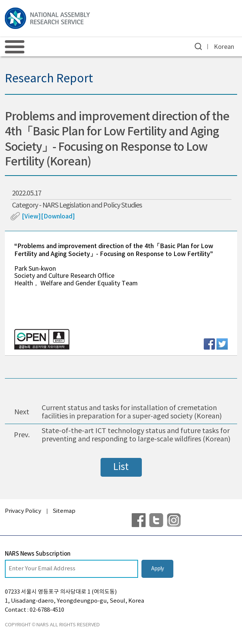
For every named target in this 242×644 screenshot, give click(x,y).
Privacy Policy (23, 511)
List (121, 467)
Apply (157, 569)
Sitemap (64, 511)
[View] (31, 217)
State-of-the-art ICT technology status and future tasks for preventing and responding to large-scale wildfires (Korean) (136, 435)
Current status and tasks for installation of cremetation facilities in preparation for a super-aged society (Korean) (132, 412)
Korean (224, 47)
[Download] (58, 217)
